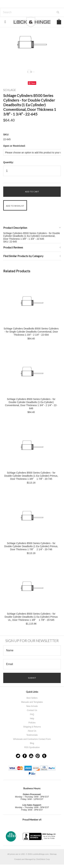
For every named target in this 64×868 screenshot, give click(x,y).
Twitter (18, 756)
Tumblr (44, 756)
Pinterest (38, 756)
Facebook (25, 756)
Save (33, 83)
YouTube (31, 756)
